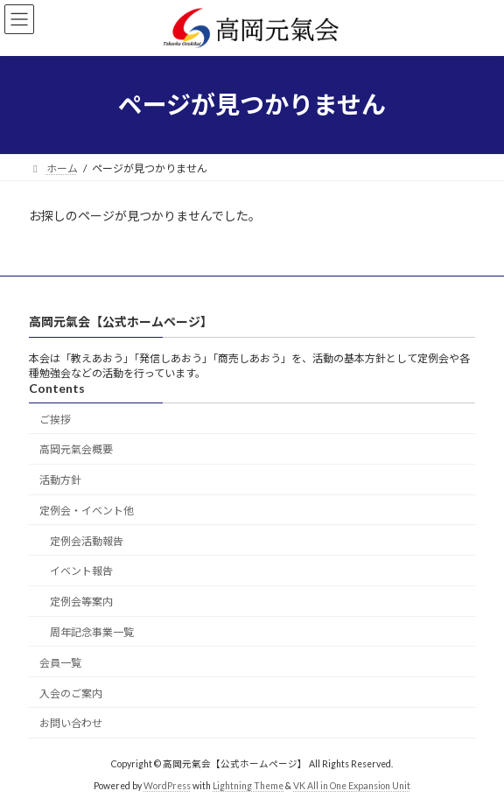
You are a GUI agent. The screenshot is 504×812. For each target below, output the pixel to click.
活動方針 (60, 480)
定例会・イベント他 (87, 511)
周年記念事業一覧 (92, 632)
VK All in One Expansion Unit (352, 785)
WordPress (167, 785)
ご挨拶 (55, 419)
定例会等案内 (81, 602)
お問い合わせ (71, 723)
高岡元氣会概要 (76, 449)
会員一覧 (60, 663)
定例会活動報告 (87, 541)
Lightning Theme (248, 785)
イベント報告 (81, 571)
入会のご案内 (71, 693)
